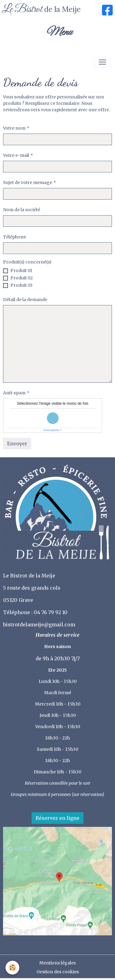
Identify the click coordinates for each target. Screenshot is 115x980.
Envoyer (17, 444)
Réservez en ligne (57, 818)
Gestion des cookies (58, 972)
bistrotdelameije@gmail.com (40, 624)
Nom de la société (22, 210)
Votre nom (14, 128)
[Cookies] (12, 968)
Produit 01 (21, 271)
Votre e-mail (16, 155)
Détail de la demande (25, 300)
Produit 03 (21, 285)
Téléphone (15, 237)
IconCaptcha (51, 430)
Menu (59, 32)
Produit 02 (22, 278)
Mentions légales (57, 963)
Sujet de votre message (28, 182)
